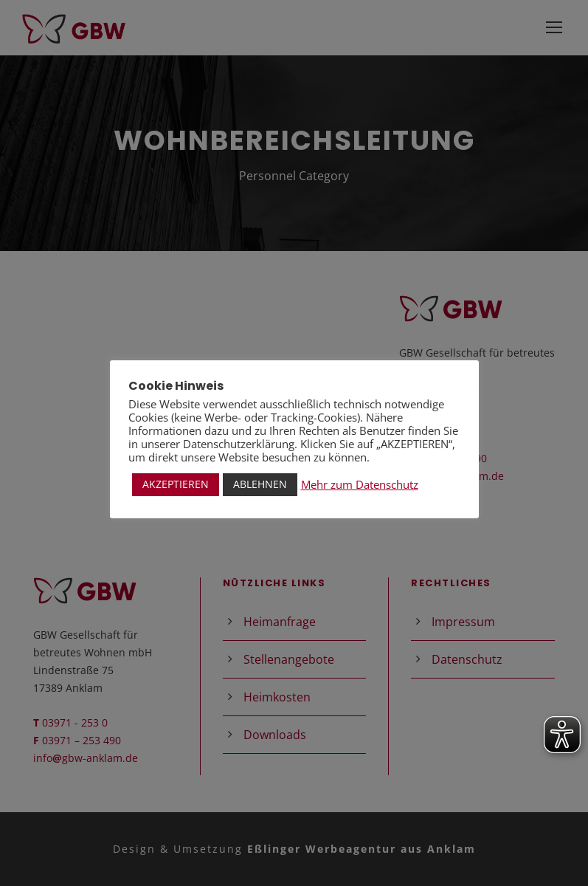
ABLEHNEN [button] (260, 484)
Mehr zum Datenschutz (360, 484)
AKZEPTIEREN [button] (176, 484)
